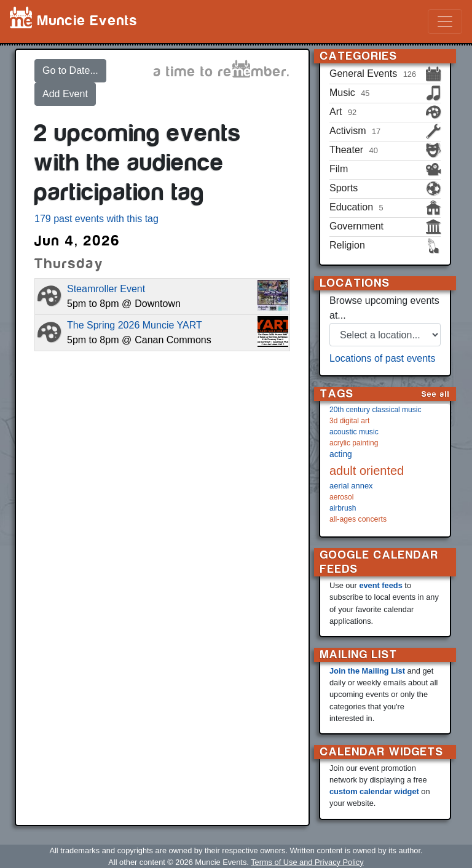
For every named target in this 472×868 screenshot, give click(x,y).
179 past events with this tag (96, 219)
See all (436, 394)
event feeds (380, 585)
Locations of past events (383, 358)
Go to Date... (70, 70)
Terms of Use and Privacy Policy (307, 862)
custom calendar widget (374, 791)
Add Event (65, 94)
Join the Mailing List (367, 671)
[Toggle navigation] (445, 22)
